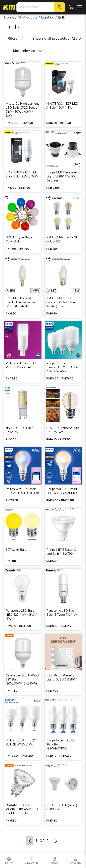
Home (9, 17)
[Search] (60, 7)
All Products (28, 17)
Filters (15, 39)
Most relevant (25, 51)
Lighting (48, 17)
